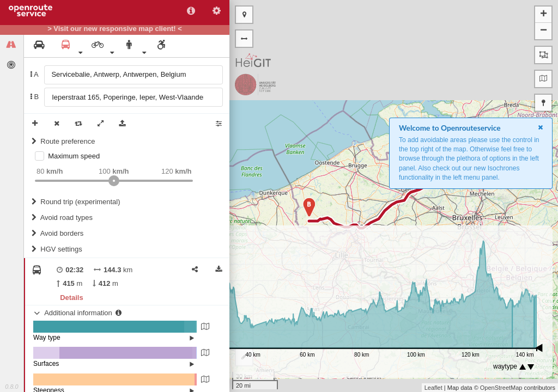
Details (71, 298)
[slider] (114, 181)
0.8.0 (11, 387)
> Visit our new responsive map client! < (115, 29)
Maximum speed (74, 156)
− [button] (544, 31)
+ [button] (544, 15)
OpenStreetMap (501, 388)
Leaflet (433, 388)
